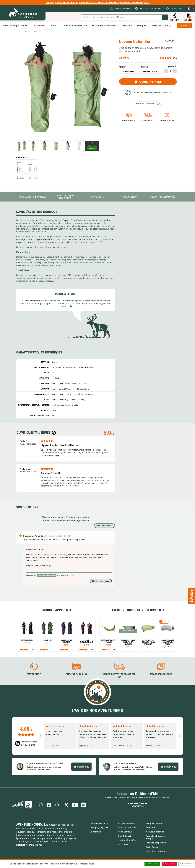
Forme (122, 67)
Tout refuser (169, 864)
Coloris (145, 67)
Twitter (66, 805)
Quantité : (172, 67)
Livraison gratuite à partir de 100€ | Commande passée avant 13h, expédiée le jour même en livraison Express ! (97, 3)
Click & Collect (124, 836)
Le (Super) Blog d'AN (99, 827)
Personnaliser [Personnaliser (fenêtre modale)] (186, 864)
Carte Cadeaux (153, 847)
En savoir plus (81, 766)
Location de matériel (127, 840)
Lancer (165, 17)
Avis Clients (97, 197)
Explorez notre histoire (29, 845)
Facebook (48, 805)
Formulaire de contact (128, 823)
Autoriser (92, 148)
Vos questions (130, 197)
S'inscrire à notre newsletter (138, 805)
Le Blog (23, 805)
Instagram (40, 805)
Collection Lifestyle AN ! (157, 851)
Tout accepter (152, 864)
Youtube (75, 805)
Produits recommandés (163, 197)
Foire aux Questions (127, 827)
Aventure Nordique (31, 824)
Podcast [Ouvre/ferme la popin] (192, 596)
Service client (34, 674)
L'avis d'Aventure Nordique (32, 197)
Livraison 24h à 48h (148, 120)
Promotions (151, 827)
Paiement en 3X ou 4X (129, 120)
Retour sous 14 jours (167, 120)
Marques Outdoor (154, 823)
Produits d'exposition (156, 843)
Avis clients (123, 844)
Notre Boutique (125, 832)
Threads (57, 805)
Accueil (23, 32)
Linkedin (84, 805)
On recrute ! (95, 832)
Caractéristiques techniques (65, 197)
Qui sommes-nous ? (99, 823)
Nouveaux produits (155, 832)
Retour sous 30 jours (161, 674)
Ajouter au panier (150, 82)
